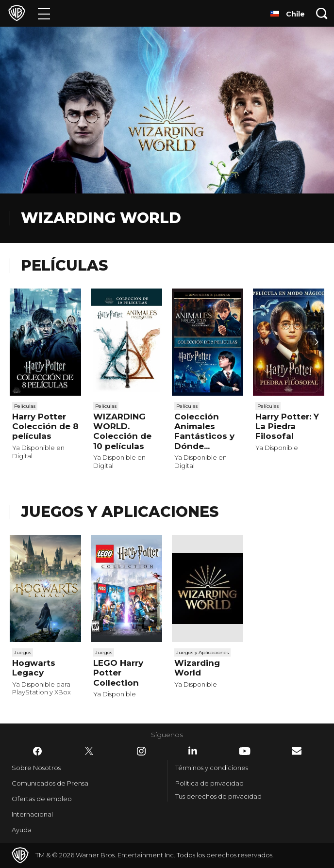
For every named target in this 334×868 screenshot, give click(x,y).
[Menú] (44, 13)
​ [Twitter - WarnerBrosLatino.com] (89, 751)
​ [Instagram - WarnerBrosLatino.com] (141, 751)
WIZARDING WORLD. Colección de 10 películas (122, 431)
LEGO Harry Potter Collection (118, 673)
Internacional (32, 814)
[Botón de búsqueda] (322, 13)
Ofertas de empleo (42, 799)
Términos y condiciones (212, 768)
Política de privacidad (209, 783)
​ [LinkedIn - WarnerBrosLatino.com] (193, 751)
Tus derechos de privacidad (218, 796)
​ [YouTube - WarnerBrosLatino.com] (245, 751)
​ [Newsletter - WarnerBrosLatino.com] (297, 751)
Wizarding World (197, 668)
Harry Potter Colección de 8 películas (45, 426)
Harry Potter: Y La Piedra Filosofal (287, 426)
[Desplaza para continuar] (317, 342)
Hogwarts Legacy (34, 668)
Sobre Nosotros (36, 768)
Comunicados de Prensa (50, 783)
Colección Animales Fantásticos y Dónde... (204, 431)
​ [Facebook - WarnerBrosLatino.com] (37, 751)
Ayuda (22, 830)
